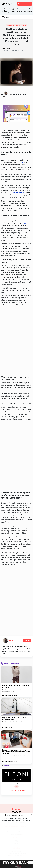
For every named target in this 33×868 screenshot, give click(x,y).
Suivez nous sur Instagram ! (16, 815)
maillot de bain (26, 223)
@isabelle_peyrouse (18, 192)
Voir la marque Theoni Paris (17, 791)
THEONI (21, 162)
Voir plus (27, 640)
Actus (9, 49)
